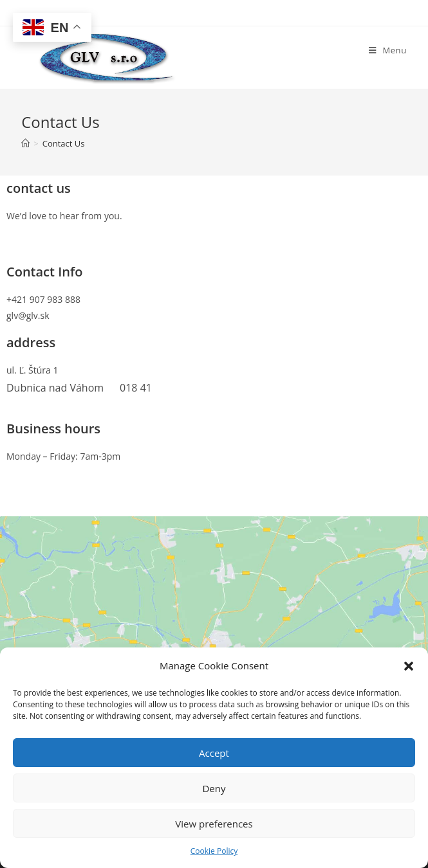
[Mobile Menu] (388, 50)
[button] (409, 666)
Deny (214, 788)
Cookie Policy (214, 851)
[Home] (25, 143)
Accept (214, 753)
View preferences (214, 824)
